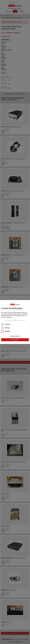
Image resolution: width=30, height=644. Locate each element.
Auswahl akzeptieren (15, 336)
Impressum (23, 320)
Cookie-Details (8, 320)
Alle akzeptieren (15, 340)
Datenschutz (16, 320)
